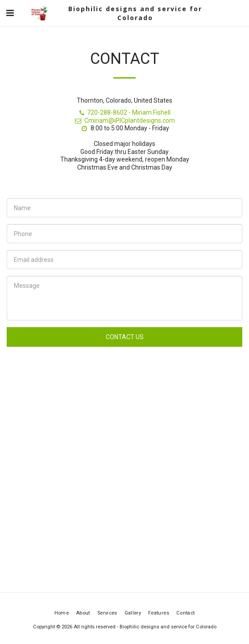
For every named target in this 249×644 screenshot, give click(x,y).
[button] (10, 13)
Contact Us (125, 337)
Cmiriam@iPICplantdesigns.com (124, 120)
